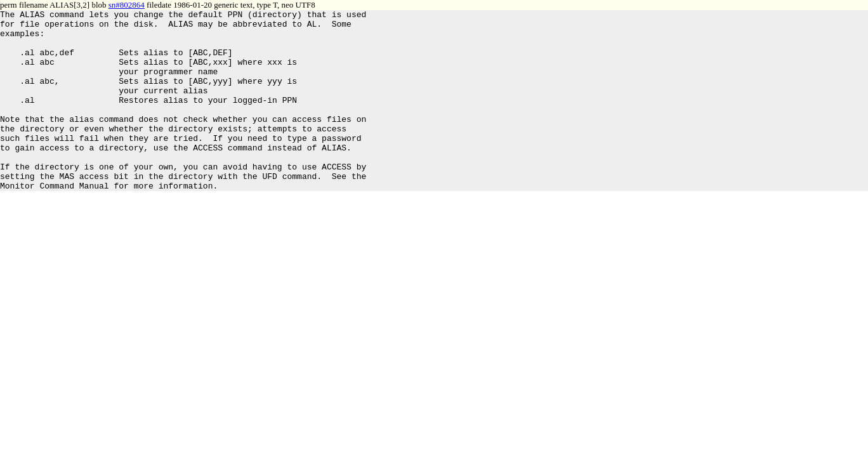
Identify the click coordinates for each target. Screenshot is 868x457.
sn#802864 (127, 5)
